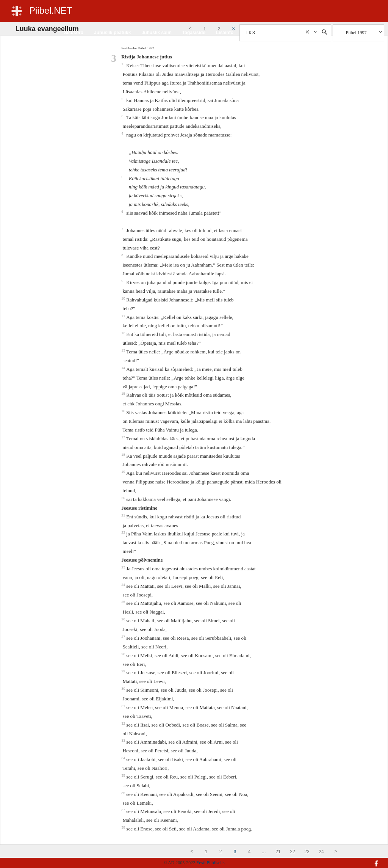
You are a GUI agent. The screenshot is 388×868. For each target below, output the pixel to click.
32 (124, 724)
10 (124, 298)
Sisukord (74, 33)
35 (124, 775)
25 (124, 602)
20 (124, 498)
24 (124, 585)
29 (124, 671)
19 (124, 472)
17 (124, 437)
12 (124, 333)
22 (124, 532)
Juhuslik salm (156, 33)
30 (124, 689)
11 (124, 316)
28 (124, 654)
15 (124, 394)
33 (124, 741)
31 (124, 706)
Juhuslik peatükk (112, 33)
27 (124, 637)
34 (124, 758)
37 (124, 810)
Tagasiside (194, 33)
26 (124, 619)
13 (124, 350)
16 (124, 411)
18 (124, 455)
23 (124, 567)
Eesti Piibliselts (210, 863)
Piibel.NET (51, 10)
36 (124, 793)
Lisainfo (225, 33)
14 (124, 368)
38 (124, 827)
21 (124, 515)
